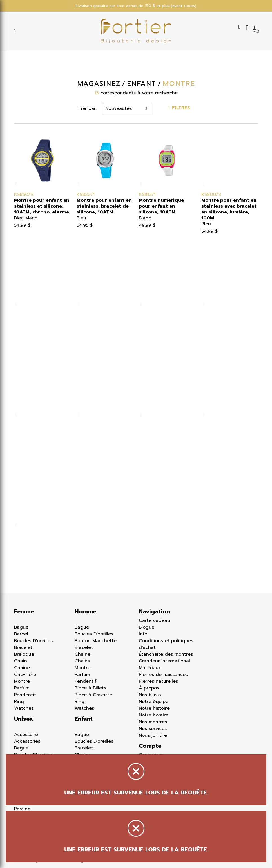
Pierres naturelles (158, 681)
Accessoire (26, 735)
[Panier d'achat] (256, 28)
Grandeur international (164, 661)
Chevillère (25, 675)
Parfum (22, 688)
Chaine (22, 668)
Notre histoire (154, 708)
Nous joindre (153, 735)
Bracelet (23, 647)
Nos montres (153, 722)
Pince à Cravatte (93, 695)
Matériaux (150, 668)
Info (143, 634)
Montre (22, 681)
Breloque (24, 654)
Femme (24, 611)
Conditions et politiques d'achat (166, 644)
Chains (82, 661)
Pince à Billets (90, 688)
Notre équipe (154, 702)
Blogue (147, 627)
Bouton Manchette (96, 641)
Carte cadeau (154, 620)
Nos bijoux (150, 695)
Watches (24, 708)
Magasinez (99, 84)
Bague (21, 627)
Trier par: (87, 108)
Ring (19, 702)
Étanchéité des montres (166, 654)
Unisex (24, 719)
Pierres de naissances (163, 675)
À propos (149, 688)
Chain (21, 661)
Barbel (21, 634)
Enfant (84, 719)
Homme (85, 611)
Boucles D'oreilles (33, 641)
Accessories (27, 741)
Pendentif (25, 695)
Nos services (153, 729)
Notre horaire (154, 715)
